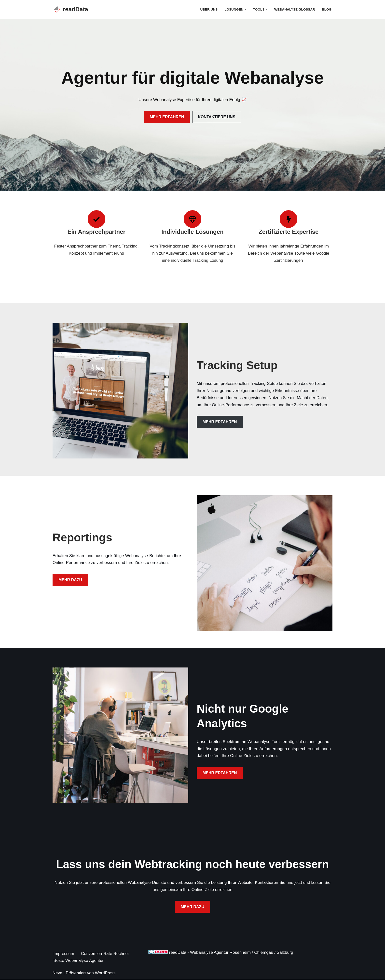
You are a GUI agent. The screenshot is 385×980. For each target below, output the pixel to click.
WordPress (105, 973)
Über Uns (209, 9)
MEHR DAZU (70, 580)
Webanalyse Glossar (294, 9)
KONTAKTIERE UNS (217, 117)
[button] (245, 9)
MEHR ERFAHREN (167, 117)
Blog (327, 9)
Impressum (64, 954)
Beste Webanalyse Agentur (79, 961)
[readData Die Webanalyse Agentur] (70, 9)
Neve (57, 973)
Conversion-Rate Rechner (105, 954)
